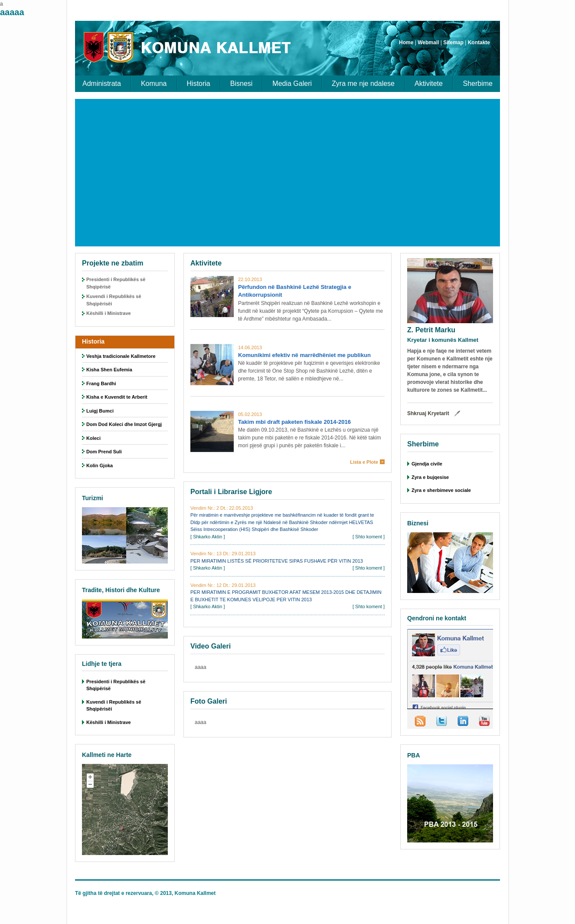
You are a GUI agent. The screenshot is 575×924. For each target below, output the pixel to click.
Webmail (428, 43)
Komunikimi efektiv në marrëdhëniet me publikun (304, 355)
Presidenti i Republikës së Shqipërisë (116, 283)
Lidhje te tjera (102, 664)
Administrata (102, 84)
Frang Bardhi (101, 383)
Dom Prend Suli (104, 452)
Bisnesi (242, 84)
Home (406, 43)
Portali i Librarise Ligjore (231, 492)
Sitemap (453, 43)
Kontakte (479, 43)
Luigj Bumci (100, 411)
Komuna (154, 84)
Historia (199, 84)
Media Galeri (292, 84)
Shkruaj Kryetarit (428, 413)
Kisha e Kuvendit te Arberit (117, 397)
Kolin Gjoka (100, 465)
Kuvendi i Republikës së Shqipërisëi (114, 300)
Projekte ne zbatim (113, 263)
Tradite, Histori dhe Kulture (121, 590)
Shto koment (369, 537)
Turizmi (93, 498)
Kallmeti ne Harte (107, 755)
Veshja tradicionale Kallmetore (121, 356)
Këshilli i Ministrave (109, 313)
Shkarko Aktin (207, 537)
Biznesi (418, 523)
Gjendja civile (427, 464)
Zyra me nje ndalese (363, 84)
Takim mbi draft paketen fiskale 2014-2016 (294, 422)
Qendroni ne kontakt (437, 618)
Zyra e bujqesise (430, 477)
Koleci (93, 438)
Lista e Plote (364, 462)
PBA (414, 755)
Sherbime (478, 84)
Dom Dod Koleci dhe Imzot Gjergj (124, 424)
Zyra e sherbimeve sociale (441, 490)
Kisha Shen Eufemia (109, 370)
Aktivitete (429, 84)
